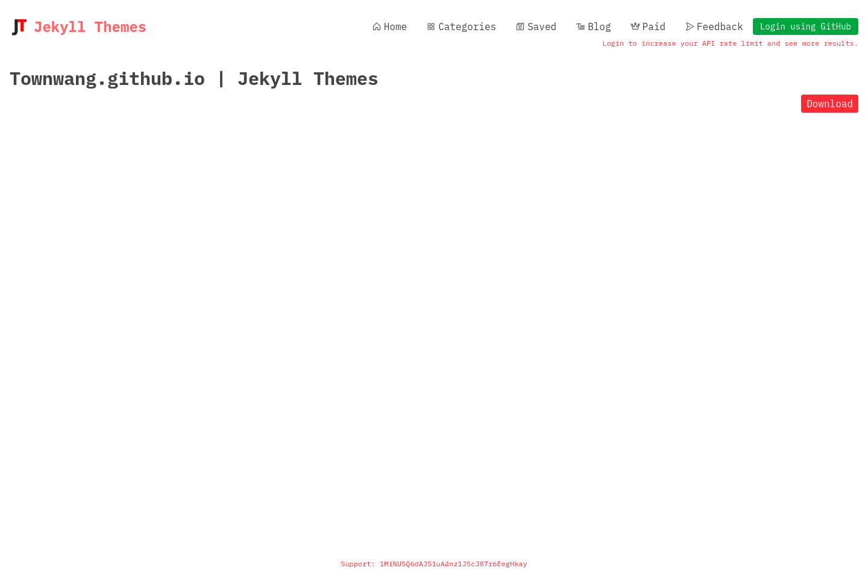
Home (389, 27)
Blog (593, 27)
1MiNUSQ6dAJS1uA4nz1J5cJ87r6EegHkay (454, 564)
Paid (648, 27)
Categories (461, 27)
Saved (536, 27)
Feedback (714, 27)
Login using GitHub (806, 27)
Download (830, 104)
